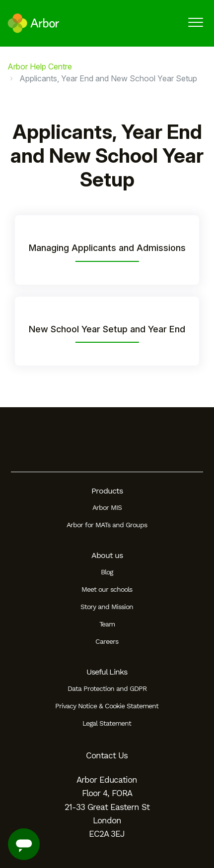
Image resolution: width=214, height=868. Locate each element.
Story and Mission (107, 607)
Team (107, 624)
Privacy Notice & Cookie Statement (107, 706)
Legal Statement (107, 723)
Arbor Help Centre (40, 66)
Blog (107, 572)
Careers (107, 641)
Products (107, 491)
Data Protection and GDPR (107, 688)
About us (107, 555)
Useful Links (107, 672)
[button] (195, 22)
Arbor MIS (107, 507)
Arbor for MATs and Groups (107, 525)
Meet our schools (107, 589)
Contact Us (107, 755)
